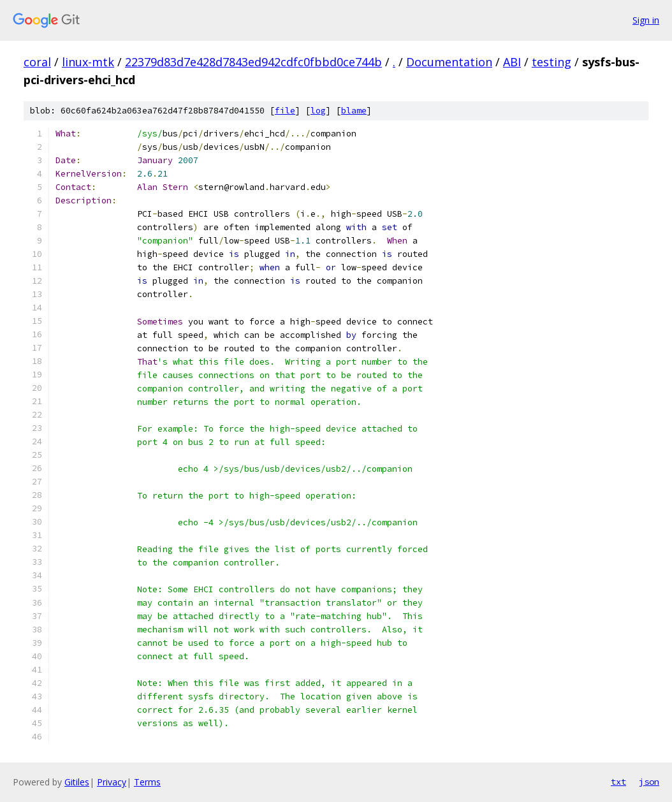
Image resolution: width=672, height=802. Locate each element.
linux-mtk (88, 62)
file (285, 111)
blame (354, 111)
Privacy (112, 782)
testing (551, 62)
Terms (147, 782)
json (649, 782)
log (318, 111)
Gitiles (77, 782)
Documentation (449, 62)
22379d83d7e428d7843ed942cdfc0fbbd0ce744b (253, 62)
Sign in (646, 20)
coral (37, 62)
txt (618, 782)
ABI (512, 62)
